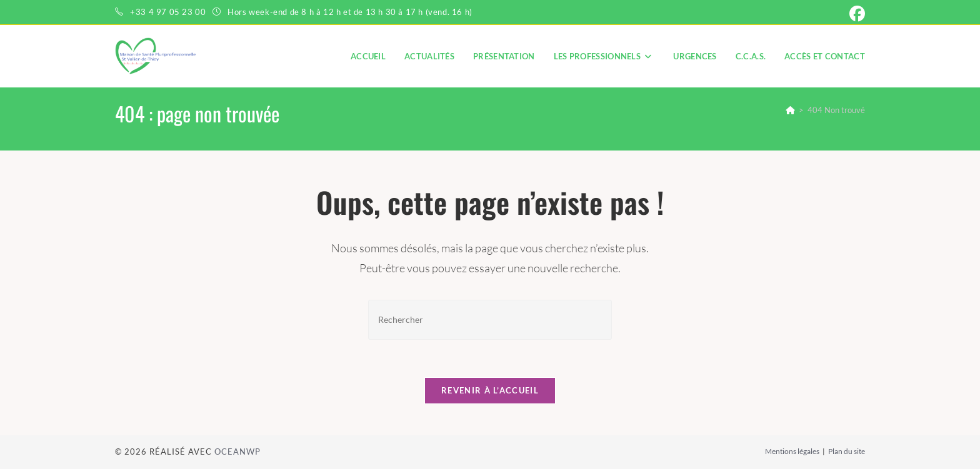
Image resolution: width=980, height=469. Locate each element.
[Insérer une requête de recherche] (490, 319)
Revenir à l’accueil (490, 390)
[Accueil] (790, 110)
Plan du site (847, 451)
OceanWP (237, 452)
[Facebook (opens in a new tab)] (855, 14)
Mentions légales (792, 451)
